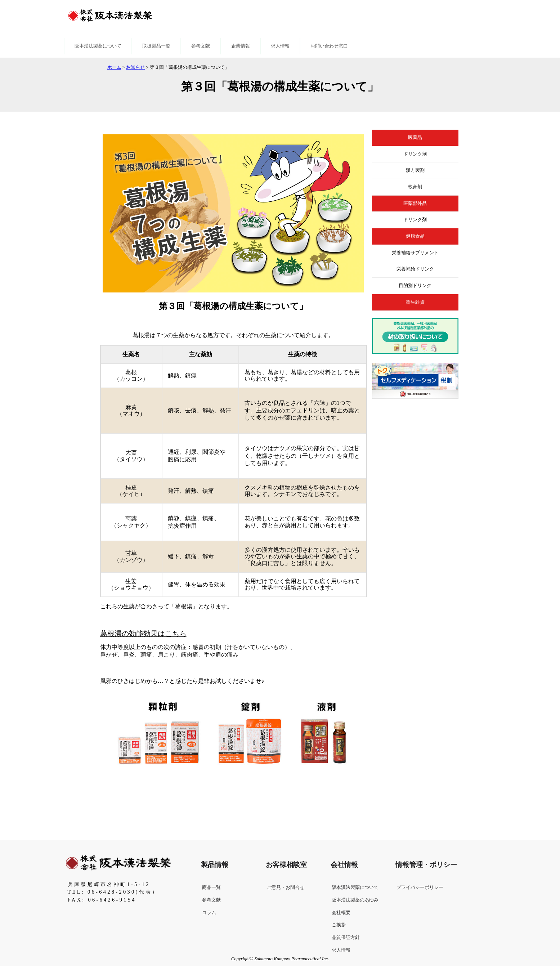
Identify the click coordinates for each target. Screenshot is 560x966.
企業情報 (241, 46)
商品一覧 (211, 887)
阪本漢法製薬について (98, 46)
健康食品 (415, 236)
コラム (209, 913)
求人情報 (280, 46)
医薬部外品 (415, 204)
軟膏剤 (415, 187)
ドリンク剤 (415, 154)
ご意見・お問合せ (286, 887)
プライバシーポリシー (420, 887)
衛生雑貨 (415, 302)
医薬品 (415, 138)
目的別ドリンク (415, 286)
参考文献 (201, 46)
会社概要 (341, 913)
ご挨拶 (339, 925)
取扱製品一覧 (156, 46)
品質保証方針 (346, 938)
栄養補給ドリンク (415, 269)
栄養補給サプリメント (415, 253)
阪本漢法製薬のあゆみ (355, 900)
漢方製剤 (415, 170)
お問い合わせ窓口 (329, 46)
